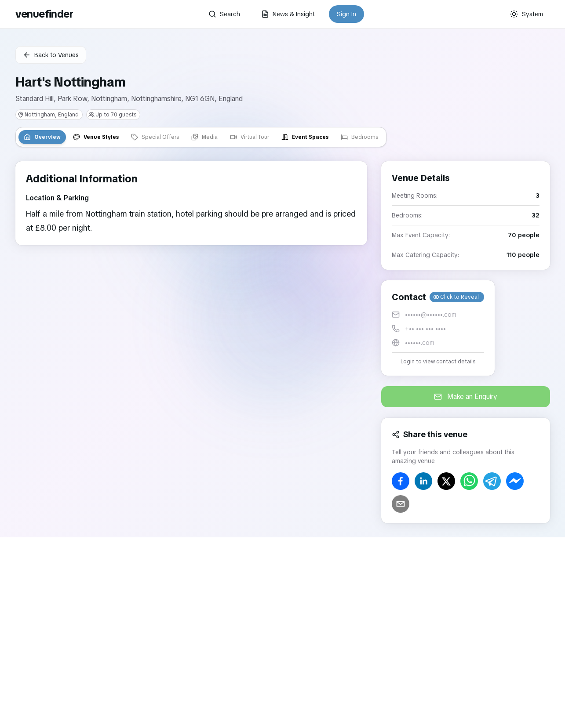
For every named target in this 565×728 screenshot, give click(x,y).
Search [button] (224, 14)
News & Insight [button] (288, 14)
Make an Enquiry (466, 397)
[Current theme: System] (526, 14)
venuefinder (44, 14)
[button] (438, 328)
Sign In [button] (346, 14)
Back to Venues (51, 55)
